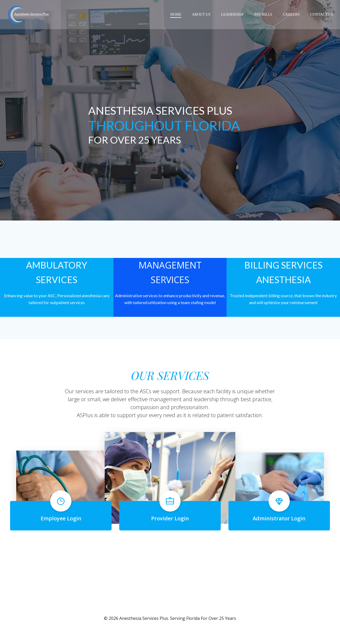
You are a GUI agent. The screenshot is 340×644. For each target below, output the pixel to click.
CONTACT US (322, 14)
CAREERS (292, 14)
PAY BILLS (264, 14)
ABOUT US (202, 14)
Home (176, 14)
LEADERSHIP (233, 14)
